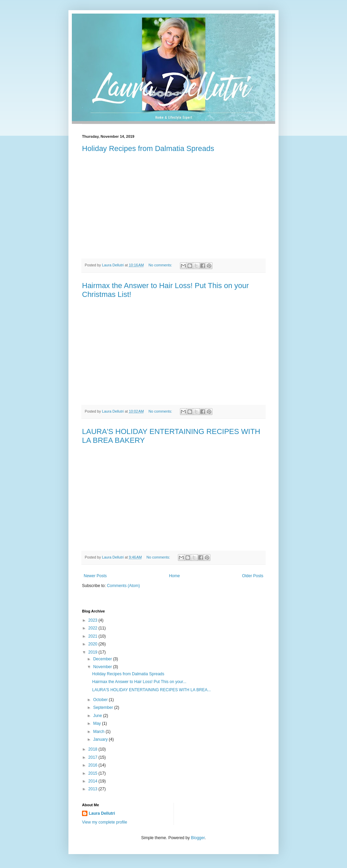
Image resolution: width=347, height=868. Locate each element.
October (101, 700)
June (98, 716)
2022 (94, 628)
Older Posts (253, 576)
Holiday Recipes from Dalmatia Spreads (148, 148)
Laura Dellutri (102, 813)
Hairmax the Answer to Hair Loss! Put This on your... (139, 682)
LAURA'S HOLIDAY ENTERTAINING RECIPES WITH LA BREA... (151, 690)
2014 (94, 781)
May (98, 723)
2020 (94, 644)
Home (175, 576)
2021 (94, 636)
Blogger (198, 838)
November (103, 667)
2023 (94, 620)
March (99, 732)
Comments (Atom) (123, 586)
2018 (94, 749)
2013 (94, 789)
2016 (94, 765)
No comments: (161, 265)
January (101, 739)
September (104, 707)
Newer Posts (95, 576)
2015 (94, 773)
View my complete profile (105, 822)
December (103, 659)
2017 (94, 757)
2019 (94, 652)
